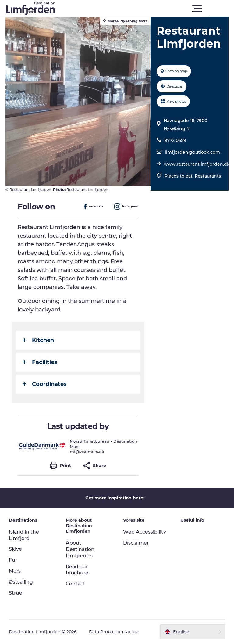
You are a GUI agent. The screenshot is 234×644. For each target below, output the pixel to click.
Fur (13, 560)
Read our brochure (78, 570)
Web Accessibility (145, 532)
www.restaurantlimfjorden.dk (197, 164)
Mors (15, 571)
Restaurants (207, 176)
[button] (144, 9)
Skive (16, 549)
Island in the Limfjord (24, 535)
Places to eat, (179, 176)
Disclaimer (136, 543)
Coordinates (45, 384)
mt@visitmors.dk (88, 452)
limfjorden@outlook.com (192, 152)
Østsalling (21, 582)
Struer (17, 593)
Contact (76, 584)
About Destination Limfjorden (81, 549)
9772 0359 (175, 140)
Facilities (41, 362)
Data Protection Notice (115, 632)
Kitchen (39, 340)
